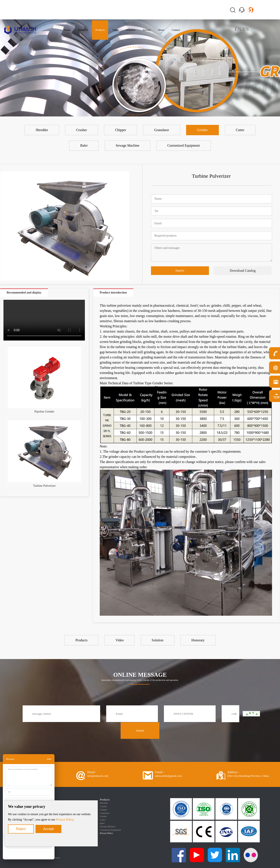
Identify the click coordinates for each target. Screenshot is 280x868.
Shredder (104, 803)
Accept (49, 829)
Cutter (103, 820)
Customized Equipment (110, 830)
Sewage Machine (108, 826)
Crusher (103, 806)
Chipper (103, 810)
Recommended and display (24, 293)
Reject (21, 829)
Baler (102, 823)
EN (238, 29)
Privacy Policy (65, 820)
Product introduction (113, 293)
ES (246, 29)
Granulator (105, 813)
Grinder (103, 816)
